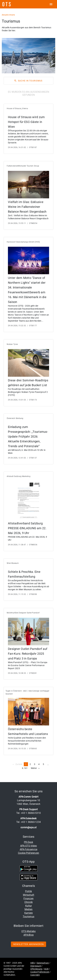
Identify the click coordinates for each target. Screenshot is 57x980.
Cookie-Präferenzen (29, 853)
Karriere (29, 913)
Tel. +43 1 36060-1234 (29, 822)
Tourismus (29, 917)
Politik (29, 891)
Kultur (29, 906)
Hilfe (33, 963)
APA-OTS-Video (29, 846)
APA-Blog (29, 935)
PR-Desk (29, 842)
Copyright (35, 975)
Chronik (29, 902)
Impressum (36, 966)
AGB (46, 969)
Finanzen (29, 898)
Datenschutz (43, 963)
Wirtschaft (29, 895)
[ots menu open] (51, 4)
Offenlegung (36, 969)
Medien (29, 909)
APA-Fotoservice (29, 849)
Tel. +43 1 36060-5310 (29, 813)
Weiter (36, 768)
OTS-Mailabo (29, 931)
